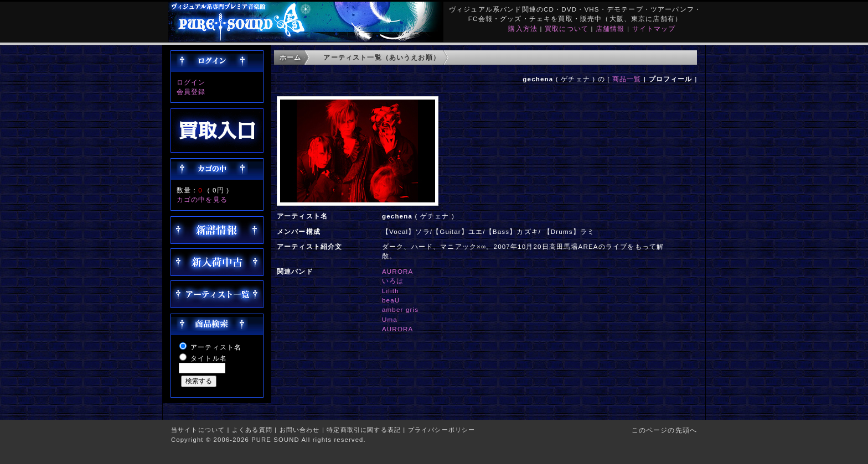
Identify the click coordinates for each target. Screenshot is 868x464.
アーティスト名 (216, 347)
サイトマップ (654, 28)
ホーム (290, 57)
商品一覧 (627, 79)
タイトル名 (209, 358)
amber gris (400, 309)
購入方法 (523, 28)
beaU (391, 300)
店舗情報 (610, 28)
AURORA (398, 271)
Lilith (391, 291)
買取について (567, 28)
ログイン (191, 82)
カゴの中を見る (202, 199)
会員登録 (191, 92)
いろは (393, 281)
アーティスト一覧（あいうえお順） (382, 57)
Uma (390, 319)
